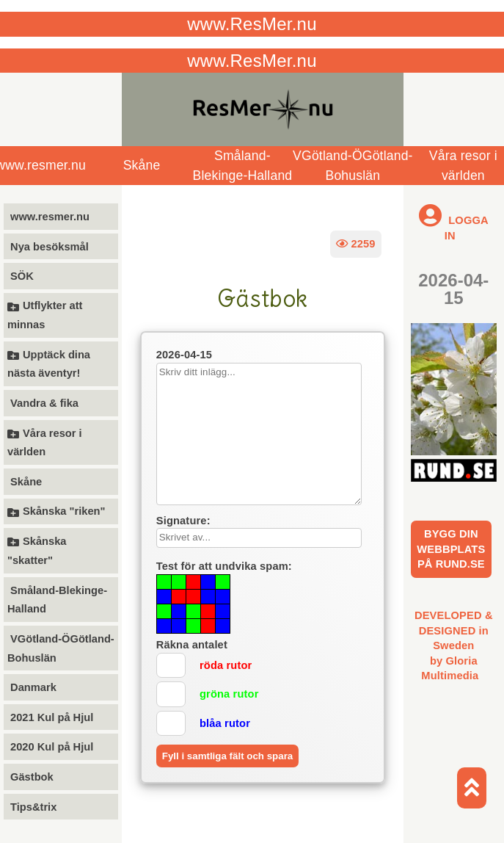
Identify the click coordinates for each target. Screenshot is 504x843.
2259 (356, 244)
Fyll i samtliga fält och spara (228, 756)
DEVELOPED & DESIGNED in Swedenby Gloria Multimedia (454, 645)
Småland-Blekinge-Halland (243, 165)
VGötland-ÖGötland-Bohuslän (353, 165)
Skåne (142, 165)
